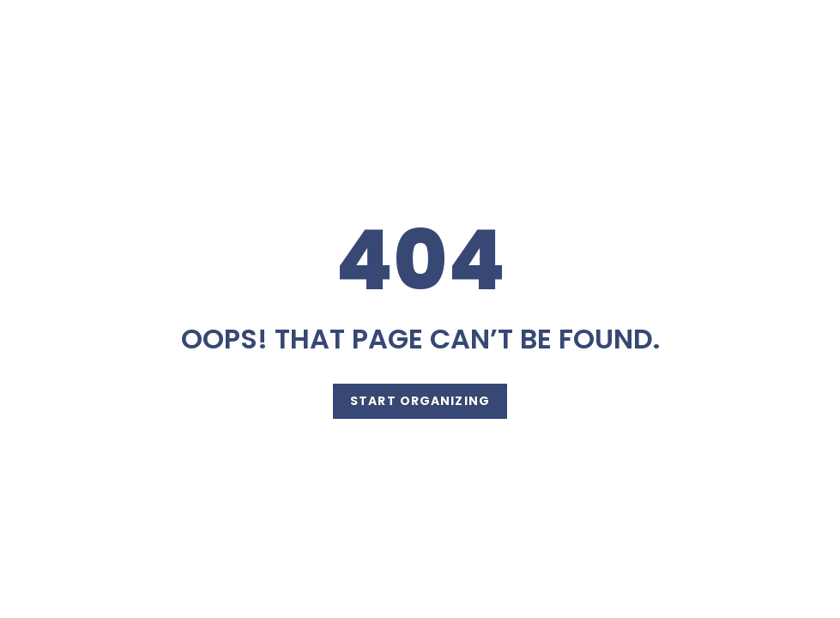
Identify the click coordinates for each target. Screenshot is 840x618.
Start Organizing (420, 401)
